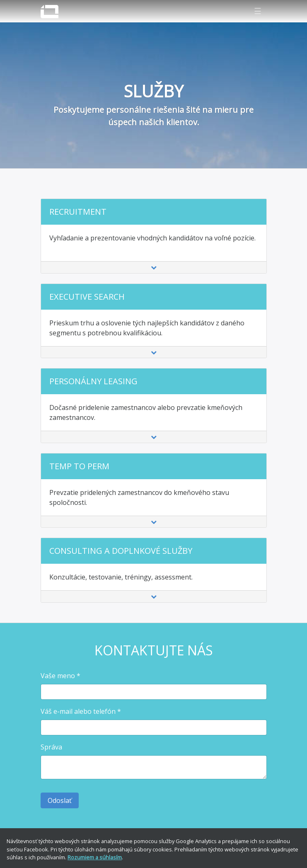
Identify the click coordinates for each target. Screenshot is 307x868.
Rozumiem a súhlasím (95, 857)
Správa (51, 747)
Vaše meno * (60, 676)
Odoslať (60, 800)
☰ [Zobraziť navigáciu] (258, 11)
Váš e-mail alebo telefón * (81, 711)
